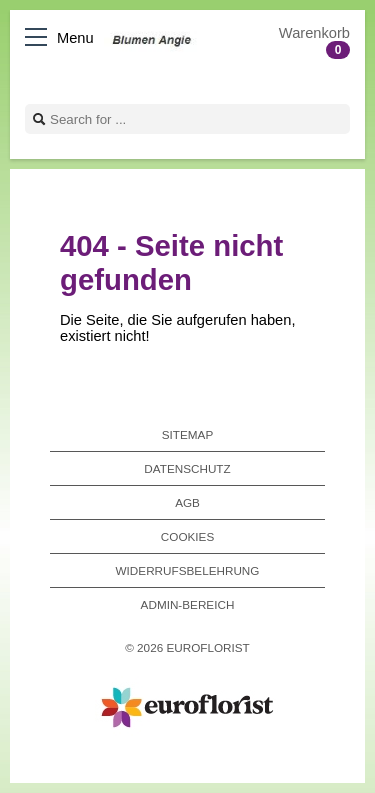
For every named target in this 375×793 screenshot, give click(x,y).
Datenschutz (187, 468)
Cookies (187, 536)
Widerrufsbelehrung (188, 570)
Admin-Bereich (188, 604)
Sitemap (187, 434)
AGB (187, 502)
